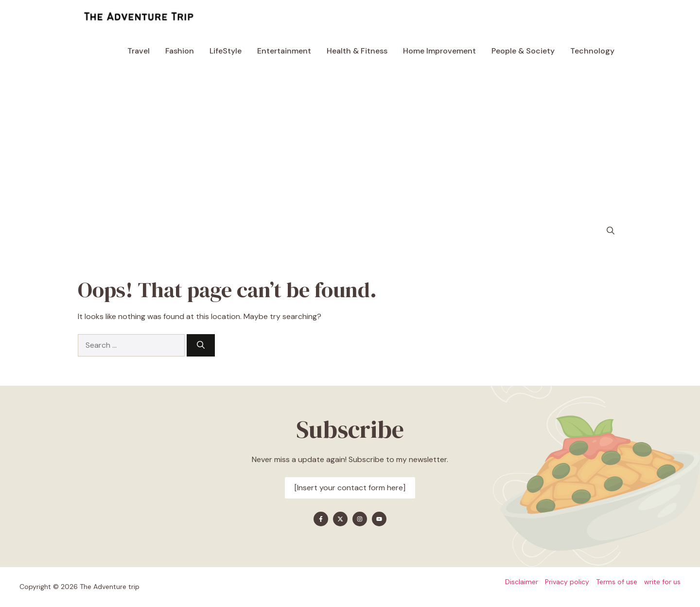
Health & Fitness (357, 51)
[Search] (201, 345)
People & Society (523, 51)
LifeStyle (226, 51)
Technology (592, 51)
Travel (139, 51)
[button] (611, 231)
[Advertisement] (350, 141)
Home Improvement (439, 51)
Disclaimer (522, 582)
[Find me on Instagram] (360, 519)
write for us (662, 582)
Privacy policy (567, 582)
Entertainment (284, 51)
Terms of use (617, 582)
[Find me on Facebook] (321, 519)
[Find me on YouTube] (379, 519)
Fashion (180, 51)
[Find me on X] (340, 519)
